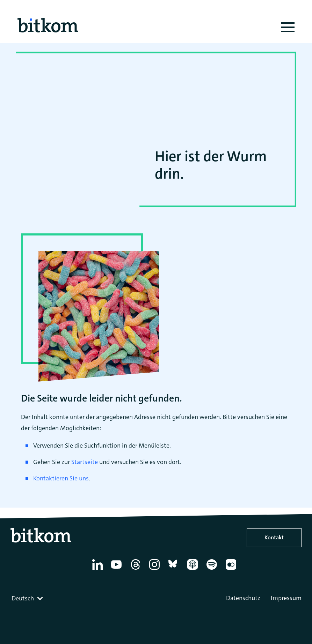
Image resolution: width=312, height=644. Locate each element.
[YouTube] (118, 570)
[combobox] (28, 598)
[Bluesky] (175, 570)
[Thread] (137, 570)
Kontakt (274, 537)
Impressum (286, 598)
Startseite (85, 462)
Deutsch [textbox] (23, 598)
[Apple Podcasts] (194, 570)
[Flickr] (232, 570)
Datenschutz (243, 598)
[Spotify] (213, 570)
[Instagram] (156, 570)
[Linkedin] (99, 570)
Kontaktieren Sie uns (61, 478)
